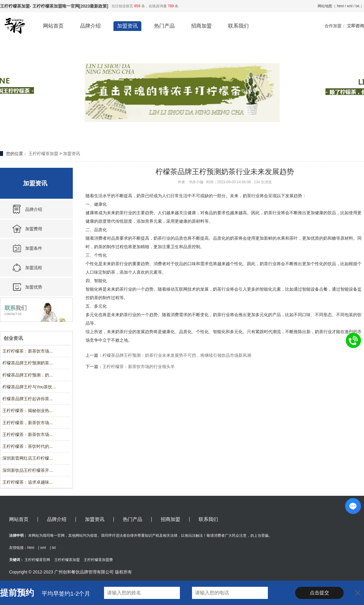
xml (350, 6)
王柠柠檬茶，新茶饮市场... (28, 423)
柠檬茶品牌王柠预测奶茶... (28, 363)
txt (357, 6)
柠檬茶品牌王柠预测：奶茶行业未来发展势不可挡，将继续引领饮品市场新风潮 (177, 355)
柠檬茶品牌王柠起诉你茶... (28, 399)
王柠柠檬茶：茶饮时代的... (28, 446)
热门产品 (164, 26)
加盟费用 (34, 229)
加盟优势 (34, 287)
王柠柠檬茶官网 (37, 560)
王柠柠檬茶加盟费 (98, 560)
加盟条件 (34, 248)
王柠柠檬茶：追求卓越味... (28, 482)
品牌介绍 (90, 26)
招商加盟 (201, 26)
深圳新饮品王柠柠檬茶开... (28, 470)
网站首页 (53, 26)
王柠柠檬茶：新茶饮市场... (28, 351)
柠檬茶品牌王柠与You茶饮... (29, 387)
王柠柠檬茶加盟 (43, 154)
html (340, 6)
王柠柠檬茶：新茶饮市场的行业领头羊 (139, 367)
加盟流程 (34, 268)
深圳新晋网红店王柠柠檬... (28, 458)
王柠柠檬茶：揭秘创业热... (28, 411)
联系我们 (238, 26)
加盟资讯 (127, 26)
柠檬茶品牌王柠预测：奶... (28, 375)
